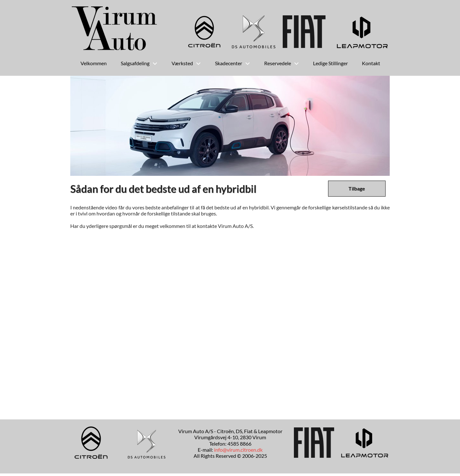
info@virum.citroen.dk (238, 450)
